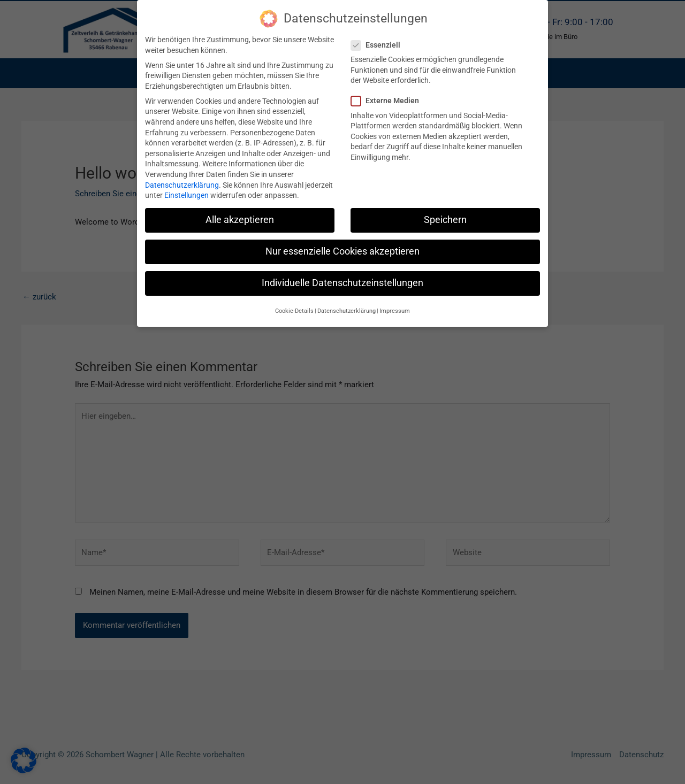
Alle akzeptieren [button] (240, 220)
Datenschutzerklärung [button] (347, 311)
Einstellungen (187, 195)
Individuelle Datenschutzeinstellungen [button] (342, 283)
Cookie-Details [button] (294, 311)
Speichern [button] (445, 220)
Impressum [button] (395, 311)
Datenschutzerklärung (182, 185)
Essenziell (379, 45)
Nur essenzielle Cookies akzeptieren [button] (342, 251)
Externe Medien (388, 101)
